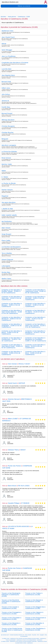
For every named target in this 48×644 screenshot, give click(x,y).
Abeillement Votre (7, 31)
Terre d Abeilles (7, 253)
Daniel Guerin (13, 383)
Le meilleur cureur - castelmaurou (9, 639)
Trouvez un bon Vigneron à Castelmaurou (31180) (34, 613)
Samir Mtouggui (7, 50)
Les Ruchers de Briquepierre (11, 247)
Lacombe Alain (6, 69)
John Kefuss (6, 94)
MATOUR (22, 383)
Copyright (42, 635)
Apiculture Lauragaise (9, 145)
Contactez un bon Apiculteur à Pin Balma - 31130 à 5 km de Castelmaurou (35, 312)
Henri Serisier (12, 364)
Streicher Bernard (14, 399)
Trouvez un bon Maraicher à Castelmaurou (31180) (11, 624)
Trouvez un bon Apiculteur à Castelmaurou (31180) (35, 624)
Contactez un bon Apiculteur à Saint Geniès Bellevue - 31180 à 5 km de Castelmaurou (12, 312)
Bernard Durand (7, 113)
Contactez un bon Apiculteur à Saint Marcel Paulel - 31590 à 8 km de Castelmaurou (12, 346)
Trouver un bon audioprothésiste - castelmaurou (32, 640)
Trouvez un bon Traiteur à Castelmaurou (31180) (34, 594)
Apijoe (4, 171)
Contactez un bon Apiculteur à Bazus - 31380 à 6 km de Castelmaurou (12, 332)
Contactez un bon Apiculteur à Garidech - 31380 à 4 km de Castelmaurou (35, 305)
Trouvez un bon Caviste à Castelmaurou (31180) (10, 608)
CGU (38, 635)
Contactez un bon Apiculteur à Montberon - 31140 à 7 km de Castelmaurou (35, 332)
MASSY (23, 450)
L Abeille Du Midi (7, 209)
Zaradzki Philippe (14, 503)
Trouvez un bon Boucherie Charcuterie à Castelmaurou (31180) (11, 601)
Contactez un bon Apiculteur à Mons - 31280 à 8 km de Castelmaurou (35, 353)
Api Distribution (7, 221)
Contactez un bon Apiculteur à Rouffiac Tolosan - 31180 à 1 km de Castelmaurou (12, 291)
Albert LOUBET (13, 419)
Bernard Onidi (6, 82)
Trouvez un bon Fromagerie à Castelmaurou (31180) (11, 613)
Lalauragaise (6, 266)
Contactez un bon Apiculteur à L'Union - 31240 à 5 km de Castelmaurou (35, 319)
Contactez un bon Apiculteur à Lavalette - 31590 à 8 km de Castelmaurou (12, 353)
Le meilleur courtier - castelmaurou (8, 641)
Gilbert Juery (6, 88)
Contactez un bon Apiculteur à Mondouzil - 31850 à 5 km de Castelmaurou (12, 319)
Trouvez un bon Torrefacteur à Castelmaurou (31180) (35, 629)
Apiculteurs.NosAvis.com (10, 2)
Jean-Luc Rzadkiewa (9, 56)
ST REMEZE (25, 503)
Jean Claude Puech (8, 37)
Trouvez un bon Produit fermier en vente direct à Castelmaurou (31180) (12, 630)
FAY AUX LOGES (24, 486)
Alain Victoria (6, 228)
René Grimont (6, 158)
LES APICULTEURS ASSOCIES (19, 526)
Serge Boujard (6, 234)
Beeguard (5, 139)
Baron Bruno (12, 486)
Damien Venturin (7, 190)
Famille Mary (6, 107)
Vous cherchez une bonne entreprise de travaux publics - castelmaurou (31, 639)
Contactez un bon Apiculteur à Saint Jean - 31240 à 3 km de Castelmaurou (12, 298)
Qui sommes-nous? (5, 635)
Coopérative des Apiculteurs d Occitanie (15, 63)
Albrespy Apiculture (8, 120)
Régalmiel (5, 196)
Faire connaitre (28, 635)
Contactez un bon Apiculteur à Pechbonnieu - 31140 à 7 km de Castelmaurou (12, 339)
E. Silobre (5, 177)
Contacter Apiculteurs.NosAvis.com (17, 635)
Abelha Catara (6, 279)
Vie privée (34, 635)
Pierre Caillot (6, 240)
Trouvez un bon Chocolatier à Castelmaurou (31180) (11, 618)
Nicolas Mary (6, 272)
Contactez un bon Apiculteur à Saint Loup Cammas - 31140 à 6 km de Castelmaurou (35, 326)
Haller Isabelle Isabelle (9, 215)
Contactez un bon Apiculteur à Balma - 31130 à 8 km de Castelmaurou (35, 346)
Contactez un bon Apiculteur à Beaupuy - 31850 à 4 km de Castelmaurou (12, 305)
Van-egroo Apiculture (9, 202)
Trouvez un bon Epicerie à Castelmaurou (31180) (34, 601)
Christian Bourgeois (8, 126)
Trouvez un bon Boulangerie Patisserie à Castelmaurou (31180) (11, 595)
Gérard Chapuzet (7, 260)
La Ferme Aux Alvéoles (9, 152)
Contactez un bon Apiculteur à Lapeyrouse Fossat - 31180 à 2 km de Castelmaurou (36, 291)
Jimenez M (5, 101)
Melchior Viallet (7, 164)
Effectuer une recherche (24, 6)
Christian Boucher (8, 132)
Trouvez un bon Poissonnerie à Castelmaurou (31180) (36, 618)
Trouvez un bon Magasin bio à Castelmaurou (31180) (35, 608)
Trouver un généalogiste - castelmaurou (14, 640)
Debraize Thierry (13, 450)
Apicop (4, 44)
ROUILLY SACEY (24, 364)
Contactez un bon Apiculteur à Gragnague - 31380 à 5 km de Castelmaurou (12, 326)
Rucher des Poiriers (14, 466)
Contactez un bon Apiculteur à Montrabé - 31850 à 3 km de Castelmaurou (35, 298)
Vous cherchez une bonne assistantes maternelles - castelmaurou (30, 641)
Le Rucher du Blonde (9, 183)
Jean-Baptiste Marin (8, 75)
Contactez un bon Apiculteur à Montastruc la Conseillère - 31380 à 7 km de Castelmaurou (36, 339)
